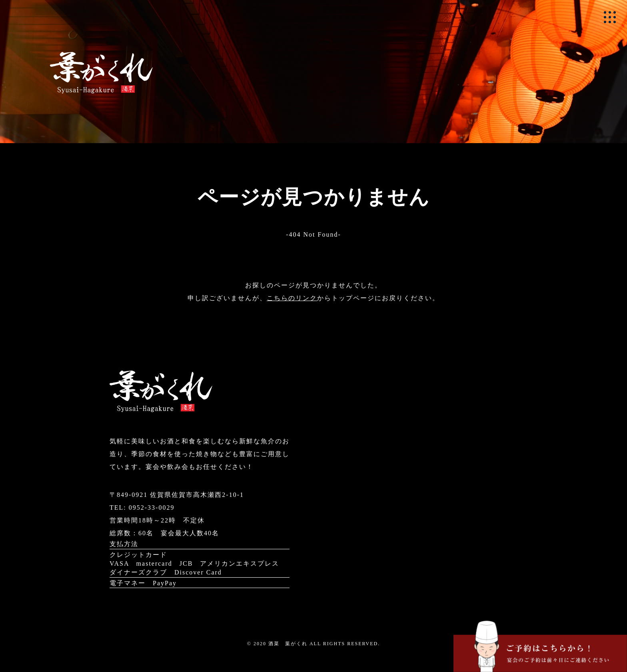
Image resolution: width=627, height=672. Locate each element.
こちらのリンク (292, 298)
